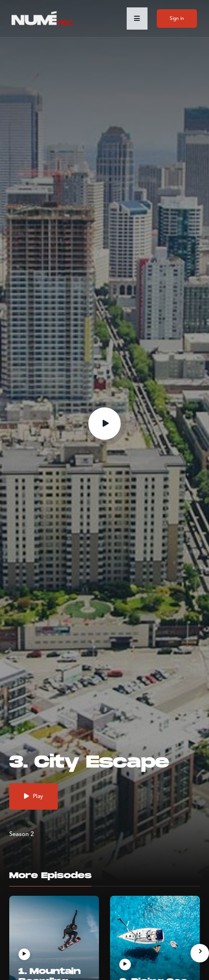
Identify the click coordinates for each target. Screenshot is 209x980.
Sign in (177, 19)
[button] (137, 19)
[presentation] (200, 953)
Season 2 (22, 834)
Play (34, 796)
